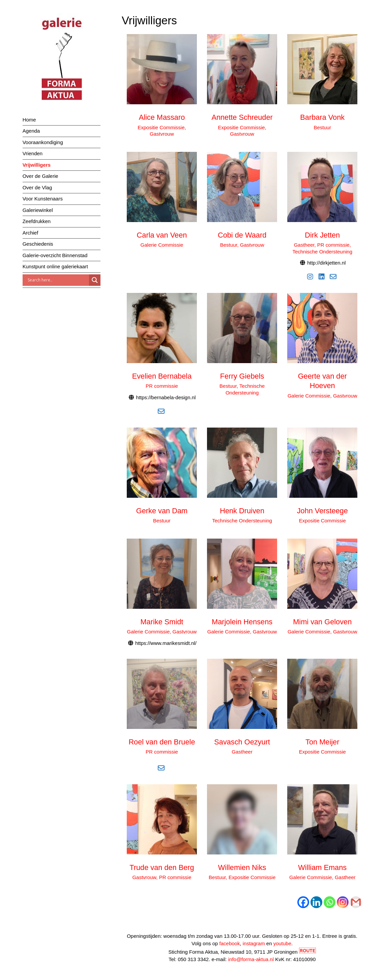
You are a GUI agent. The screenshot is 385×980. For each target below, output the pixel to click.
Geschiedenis (38, 244)
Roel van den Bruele (162, 742)
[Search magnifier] (95, 280)
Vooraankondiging (43, 142)
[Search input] (57, 280)
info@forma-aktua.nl (251, 959)
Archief (31, 233)
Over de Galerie (40, 176)
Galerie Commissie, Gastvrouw (322, 396)
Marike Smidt (162, 622)
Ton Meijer (322, 742)
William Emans (322, 867)
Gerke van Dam (162, 511)
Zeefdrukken (37, 221)
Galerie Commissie (162, 245)
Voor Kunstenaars (43, 199)
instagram (254, 943)
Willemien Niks (242, 867)
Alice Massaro (162, 117)
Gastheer (242, 752)
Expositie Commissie (322, 521)
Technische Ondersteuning (242, 521)
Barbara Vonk (322, 117)
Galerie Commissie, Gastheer (322, 877)
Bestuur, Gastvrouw (242, 245)
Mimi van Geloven (322, 622)
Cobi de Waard (242, 235)
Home (29, 120)
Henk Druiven (242, 511)
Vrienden (33, 153)
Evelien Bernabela (162, 376)
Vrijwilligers (37, 165)
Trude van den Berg (162, 867)
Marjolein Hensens (242, 622)
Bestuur (322, 127)
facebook (230, 943)
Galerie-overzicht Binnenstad (55, 255)
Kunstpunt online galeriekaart (55, 266)
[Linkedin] (316, 902)
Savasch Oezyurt (242, 742)
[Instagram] (343, 902)
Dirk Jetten (322, 235)
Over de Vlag (37, 187)
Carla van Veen (162, 235)
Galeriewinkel (38, 210)
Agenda (31, 131)
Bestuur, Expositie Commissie (242, 877)
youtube (282, 943)
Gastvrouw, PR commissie (162, 877)
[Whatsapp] (330, 902)
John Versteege (322, 511)
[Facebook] (303, 902)
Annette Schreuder (242, 117)
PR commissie (162, 386)
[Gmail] (356, 902)
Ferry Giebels (242, 376)
